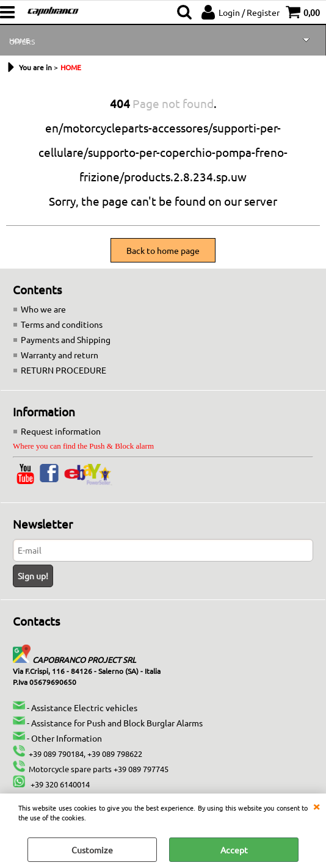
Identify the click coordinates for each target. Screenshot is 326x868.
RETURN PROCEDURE (63, 370)
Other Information (67, 738)
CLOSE (316, 806)
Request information (61, 431)
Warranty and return (60, 355)
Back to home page (163, 250)
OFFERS (22, 42)
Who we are (43, 309)
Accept (234, 850)
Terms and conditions (62, 324)
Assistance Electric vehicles (84, 707)
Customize (92, 850)
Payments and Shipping (66, 339)
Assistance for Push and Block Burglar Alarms (117, 723)
